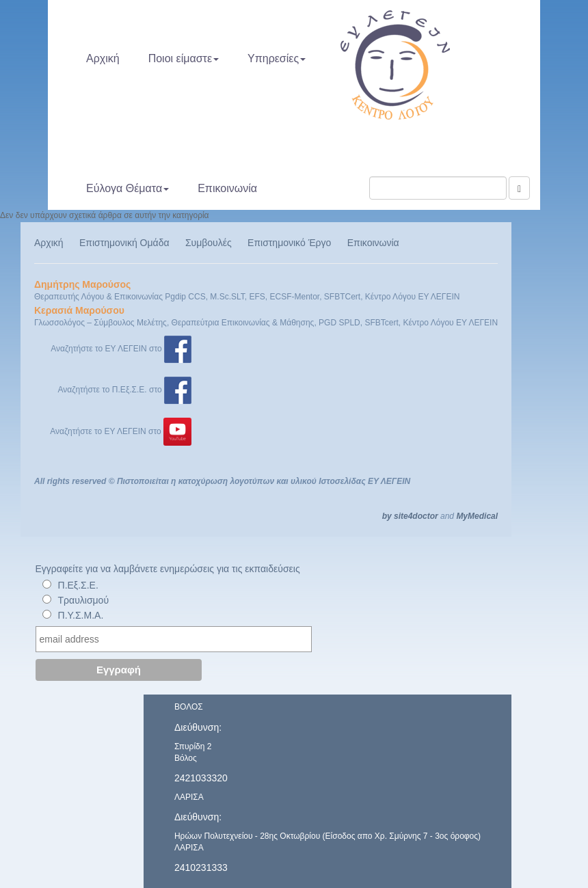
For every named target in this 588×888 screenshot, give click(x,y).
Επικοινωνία (227, 188)
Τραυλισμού (84, 600)
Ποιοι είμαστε (184, 58)
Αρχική (103, 58)
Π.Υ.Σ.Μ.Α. (81, 615)
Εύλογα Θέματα (128, 188)
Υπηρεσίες (277, 58)
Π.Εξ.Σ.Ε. (78, 585)
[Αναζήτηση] (519, 188)
